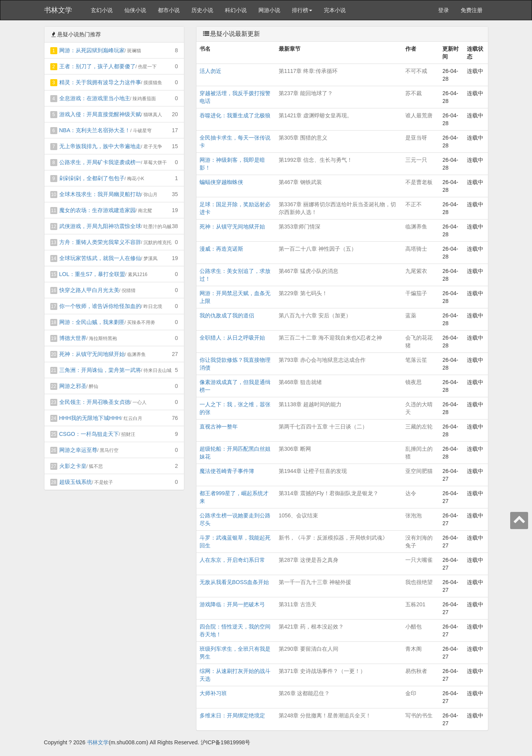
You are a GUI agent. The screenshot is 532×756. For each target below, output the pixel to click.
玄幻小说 (102, 10)
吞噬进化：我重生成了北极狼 (235, 115)
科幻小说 (236, 10)
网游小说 (269, 10)
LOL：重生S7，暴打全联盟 (92, 274)
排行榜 (302, 10)
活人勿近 (210, 71)
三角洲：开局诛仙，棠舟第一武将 (100, 370)
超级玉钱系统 (76, 482)
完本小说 (335, 10)
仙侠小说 (135, 10)
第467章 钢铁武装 (300, 182)
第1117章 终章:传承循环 (308, 71)
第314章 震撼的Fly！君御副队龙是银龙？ (329, 493)
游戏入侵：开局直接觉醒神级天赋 (100, 114)
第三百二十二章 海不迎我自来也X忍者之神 (330, 338)
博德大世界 (73, 338)
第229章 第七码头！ (303, 293)
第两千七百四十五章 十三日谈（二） (323, 427)
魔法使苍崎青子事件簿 (227, 471)
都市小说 (169, 10)
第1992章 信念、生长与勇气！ (315, 160)
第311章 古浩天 (298, 604)
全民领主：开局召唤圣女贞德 (95, 402)
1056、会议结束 (298, 515)
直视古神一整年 (219, 427)
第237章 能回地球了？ (306, 93)
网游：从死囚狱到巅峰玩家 (92, 50)
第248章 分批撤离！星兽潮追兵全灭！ (325, 715)
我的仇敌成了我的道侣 (227, 315)
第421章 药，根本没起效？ (311, 627)
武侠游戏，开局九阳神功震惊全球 (100, 226)
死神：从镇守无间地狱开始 (92, 354)
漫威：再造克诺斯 (221, 249)
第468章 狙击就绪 (300, 382)
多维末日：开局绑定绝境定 (232, 715)
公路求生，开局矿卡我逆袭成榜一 (100, 162)
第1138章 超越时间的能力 (310, 404)
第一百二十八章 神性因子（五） (318, 249)
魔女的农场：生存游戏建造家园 (97, 210)
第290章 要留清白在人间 (308, 649)
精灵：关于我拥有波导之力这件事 (100, 82)
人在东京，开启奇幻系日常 (232, 560)
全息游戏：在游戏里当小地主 (95, 98)
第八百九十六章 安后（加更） (315, 315)
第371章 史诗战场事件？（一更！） (322, 671)
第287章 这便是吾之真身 (308, 560)
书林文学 (58, 10)
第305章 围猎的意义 (303, 138)
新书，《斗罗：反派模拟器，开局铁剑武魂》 (333, 538)
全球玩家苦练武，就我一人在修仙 (100, 258)
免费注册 (472, 10)
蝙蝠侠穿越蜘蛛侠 (221, 182)
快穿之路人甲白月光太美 (89, 290)
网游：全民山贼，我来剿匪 (92, 322)
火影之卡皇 (73, 466)
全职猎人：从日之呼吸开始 (232, 338)
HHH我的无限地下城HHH (90, 418)
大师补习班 (213, 693)
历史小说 (202, 10)
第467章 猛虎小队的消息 (308, 271)
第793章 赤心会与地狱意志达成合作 (322, 360)
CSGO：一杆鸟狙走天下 (89, 434)
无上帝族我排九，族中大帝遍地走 (100, 146)
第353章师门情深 (300, 227)
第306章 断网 (295, 449)
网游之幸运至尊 (78, 450)
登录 (444, 10)
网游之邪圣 (73, 386)
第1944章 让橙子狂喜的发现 (313, 471)
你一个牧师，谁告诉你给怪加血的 (100, 306)
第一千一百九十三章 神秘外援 (315, 582)
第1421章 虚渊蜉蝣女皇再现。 (315, 115)
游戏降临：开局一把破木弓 (232, 604)
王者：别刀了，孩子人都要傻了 (97, 66)
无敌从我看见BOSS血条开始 (234, 582)
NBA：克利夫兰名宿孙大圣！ (95, 130)
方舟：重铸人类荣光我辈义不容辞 (100, 242)
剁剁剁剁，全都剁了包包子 (92, 178)
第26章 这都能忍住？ (304, 693)
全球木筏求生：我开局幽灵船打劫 (100, 194)
